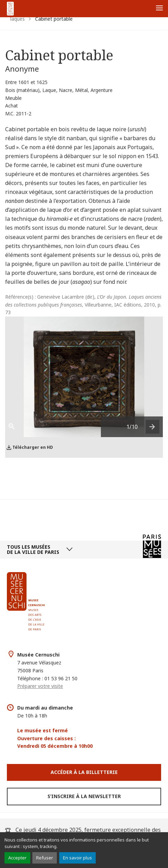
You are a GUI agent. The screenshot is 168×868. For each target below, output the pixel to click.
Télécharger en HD (33, 447)
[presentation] (153, 427)
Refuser (45, 858)
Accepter (17, 858)
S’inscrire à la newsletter (84, 796)
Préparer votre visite (40, 686)
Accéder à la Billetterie (84, 772)
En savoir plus (77, 858)
